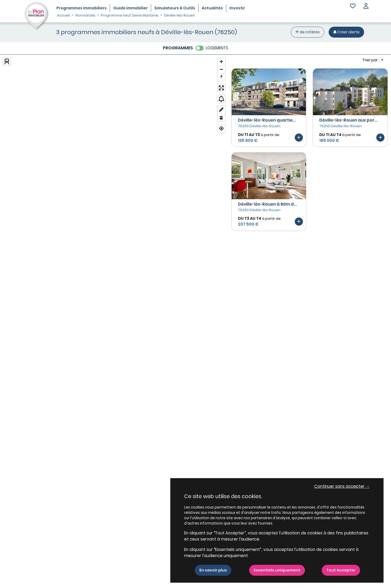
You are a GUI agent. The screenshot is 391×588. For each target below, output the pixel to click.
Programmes (82, 8)
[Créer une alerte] (346, 32)
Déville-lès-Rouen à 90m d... (267, 204)
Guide (130, 8)
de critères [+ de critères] (308, 32)
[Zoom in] (221, 61)
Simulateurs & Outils (175, 8)
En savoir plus (213, 570)
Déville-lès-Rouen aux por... (348, 120)
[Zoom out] (221, 69)
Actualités (212, 8)
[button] (366, 7)
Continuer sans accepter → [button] (342, 486)
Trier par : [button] (371, 60)
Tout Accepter (341, 570)
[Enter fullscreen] (221, 88)
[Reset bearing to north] (221, 77)
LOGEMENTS (217, 48)
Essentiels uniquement (277, 570)
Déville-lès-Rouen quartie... (267, 120)
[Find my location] (221, 128)
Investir (237, 8)
